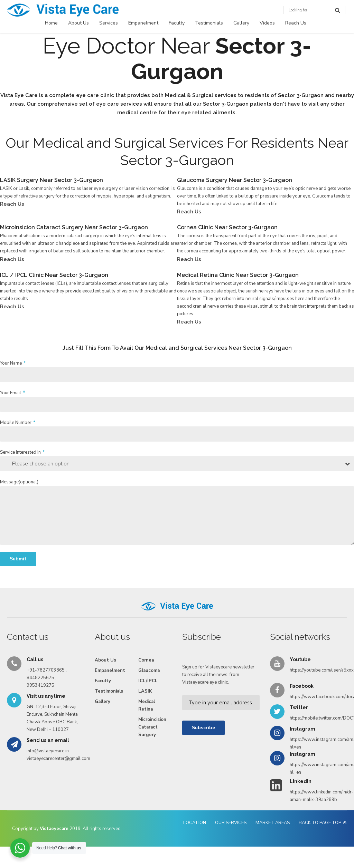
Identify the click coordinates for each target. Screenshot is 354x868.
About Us (78, 23)
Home (51, 23)
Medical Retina (147, 705)
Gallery (241, 23)
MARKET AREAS (273, 823)
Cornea (146, 660)
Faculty (177, 23)
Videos (267, 23)
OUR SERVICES (231, 823)
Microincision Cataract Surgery (152, 727)
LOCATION (195, 823)
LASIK (145, 691)
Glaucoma (149, 671)
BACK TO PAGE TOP (320, 823)
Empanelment (143, 23)
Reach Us (296, 23)
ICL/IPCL (148, 681)
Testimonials (209, 23)
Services (109, 23)
